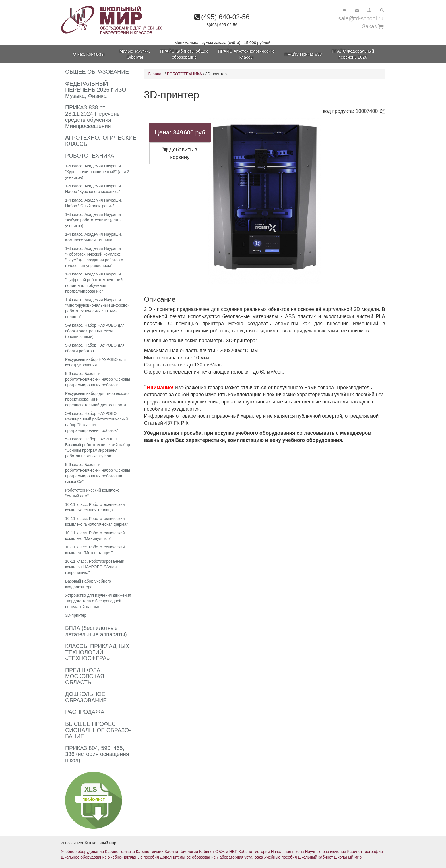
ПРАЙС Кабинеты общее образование (184, 54)
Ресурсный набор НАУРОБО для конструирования (95, 362)
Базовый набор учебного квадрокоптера (88, 584)
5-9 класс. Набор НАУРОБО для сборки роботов (95, 348)
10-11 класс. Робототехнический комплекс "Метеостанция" (95, 550)
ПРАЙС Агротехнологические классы (246, 54)
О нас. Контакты (89, 54)
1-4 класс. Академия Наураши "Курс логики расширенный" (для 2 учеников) (97, 172)
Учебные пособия (280, 857)
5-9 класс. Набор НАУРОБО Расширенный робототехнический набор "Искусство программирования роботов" (96, 422)
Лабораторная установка (240, 857)
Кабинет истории (254, 852)
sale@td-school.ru (361, 18)
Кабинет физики (120, 852)
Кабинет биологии (181, 852)
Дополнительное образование (188, 857)
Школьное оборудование (84, 857)
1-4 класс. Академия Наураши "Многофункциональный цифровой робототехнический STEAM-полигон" (97, 308)
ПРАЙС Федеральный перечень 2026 (353, 54)
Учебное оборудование (82, 852)
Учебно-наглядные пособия (133, 857)
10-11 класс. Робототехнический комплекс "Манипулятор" (95, 536)
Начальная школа (287, 852)
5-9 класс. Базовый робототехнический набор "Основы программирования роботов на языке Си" (98, 473)
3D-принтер (76, 615)
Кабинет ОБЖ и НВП (218, 852)
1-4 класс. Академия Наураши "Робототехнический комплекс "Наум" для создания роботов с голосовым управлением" (94, 257)
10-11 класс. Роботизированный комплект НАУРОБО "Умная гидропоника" (95, 567)
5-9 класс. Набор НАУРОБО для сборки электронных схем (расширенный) (95, 331)
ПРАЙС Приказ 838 (303, 54)
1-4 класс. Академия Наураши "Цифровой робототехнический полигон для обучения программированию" (94, 283)
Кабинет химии (150, 852)
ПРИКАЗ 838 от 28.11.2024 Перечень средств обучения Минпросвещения (92, 117)
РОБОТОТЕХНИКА (184, 74)
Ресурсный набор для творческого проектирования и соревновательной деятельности (97, 399)
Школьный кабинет (315, 857)
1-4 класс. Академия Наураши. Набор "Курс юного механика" (94, 189)
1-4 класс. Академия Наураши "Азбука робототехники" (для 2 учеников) (93, 220)
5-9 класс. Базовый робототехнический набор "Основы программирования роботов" (98, 379)
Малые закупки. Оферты (135, 54)
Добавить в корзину (180, 153)
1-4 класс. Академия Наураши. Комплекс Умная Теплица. (94, 237)
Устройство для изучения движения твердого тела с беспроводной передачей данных (98, 601)
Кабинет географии (365, 852)
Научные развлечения (325, 852)
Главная (156, 74)
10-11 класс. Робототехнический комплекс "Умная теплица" (95, 507)
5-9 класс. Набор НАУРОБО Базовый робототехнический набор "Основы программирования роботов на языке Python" (98, 448)
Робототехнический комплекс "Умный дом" (92, 493)
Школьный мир (348, 857)
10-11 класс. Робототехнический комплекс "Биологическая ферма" (96, 521)
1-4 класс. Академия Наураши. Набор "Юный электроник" (94, 203)
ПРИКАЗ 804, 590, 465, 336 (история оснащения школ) (97, 754)
